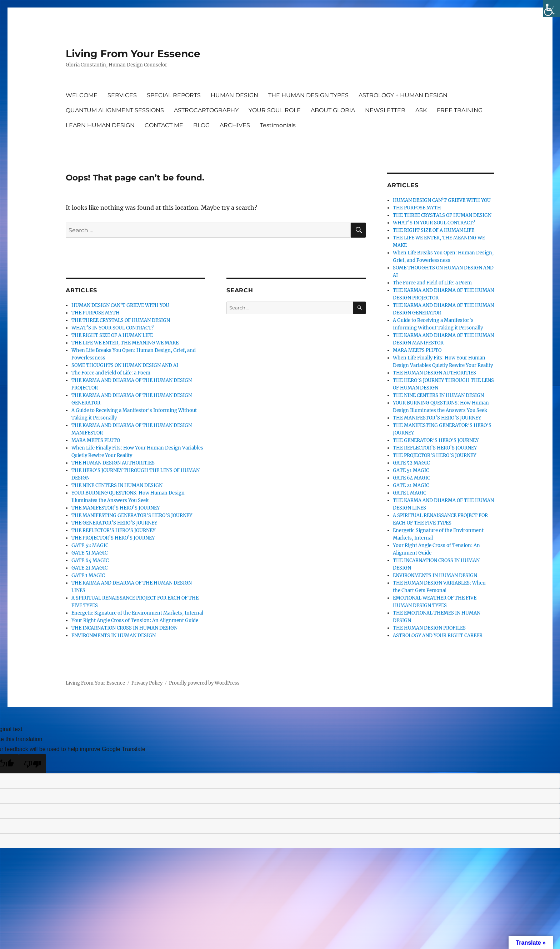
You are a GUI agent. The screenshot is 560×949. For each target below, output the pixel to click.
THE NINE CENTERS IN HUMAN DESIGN (117, 485)
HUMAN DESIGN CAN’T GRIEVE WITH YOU (120, 305)
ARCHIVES (235, 125)
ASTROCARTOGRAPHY (206, 110)
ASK (421, 110)
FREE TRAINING (460, 110)
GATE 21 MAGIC (89, 568)
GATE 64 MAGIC (90, 560)
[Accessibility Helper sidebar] (551, 9)
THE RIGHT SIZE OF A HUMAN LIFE (112, 335)
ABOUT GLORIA (333, 110)
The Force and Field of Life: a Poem (111, 373)
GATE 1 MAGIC (88, 575)
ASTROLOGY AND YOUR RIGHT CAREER (438, 635)
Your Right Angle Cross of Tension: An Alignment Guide (135, 620)
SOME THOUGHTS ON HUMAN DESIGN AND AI (125, 365)
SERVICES (122, 95)
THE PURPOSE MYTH (96, 313)
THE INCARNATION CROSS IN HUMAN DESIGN (124, 628)
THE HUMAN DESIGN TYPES (308, 95)
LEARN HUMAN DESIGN (100, 125)
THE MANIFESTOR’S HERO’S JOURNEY (116, 508)
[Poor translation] (32, 764)
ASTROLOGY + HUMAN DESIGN (403, 95)
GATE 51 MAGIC (89, 553)
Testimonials (278, 125)
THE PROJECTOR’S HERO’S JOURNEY (113, 538)
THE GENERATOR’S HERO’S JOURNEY (114, 523)
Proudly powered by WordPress (204, 683)
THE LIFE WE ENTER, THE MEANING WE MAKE (125, 343)
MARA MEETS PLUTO (96, 440)
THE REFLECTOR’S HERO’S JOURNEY (113, 530)
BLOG (201, 125)
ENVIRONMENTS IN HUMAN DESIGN (114, 635)
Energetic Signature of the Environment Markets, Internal (137, 613)
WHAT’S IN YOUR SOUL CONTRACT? (112, 328)
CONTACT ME (164, 125)
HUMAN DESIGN (234, 95)
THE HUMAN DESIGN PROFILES (429, 628)
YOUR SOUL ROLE (275, 110)
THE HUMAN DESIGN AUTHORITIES (113, 463)
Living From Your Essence (133, 54)
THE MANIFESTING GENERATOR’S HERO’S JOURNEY (132, 515)
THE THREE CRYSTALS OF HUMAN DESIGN (121, 320)
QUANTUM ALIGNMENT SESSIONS (115, 110)
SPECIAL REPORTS (174, 95)
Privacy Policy (147, 683)
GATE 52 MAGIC (90, 545)
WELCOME (82, 95)
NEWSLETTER (385, 110)
